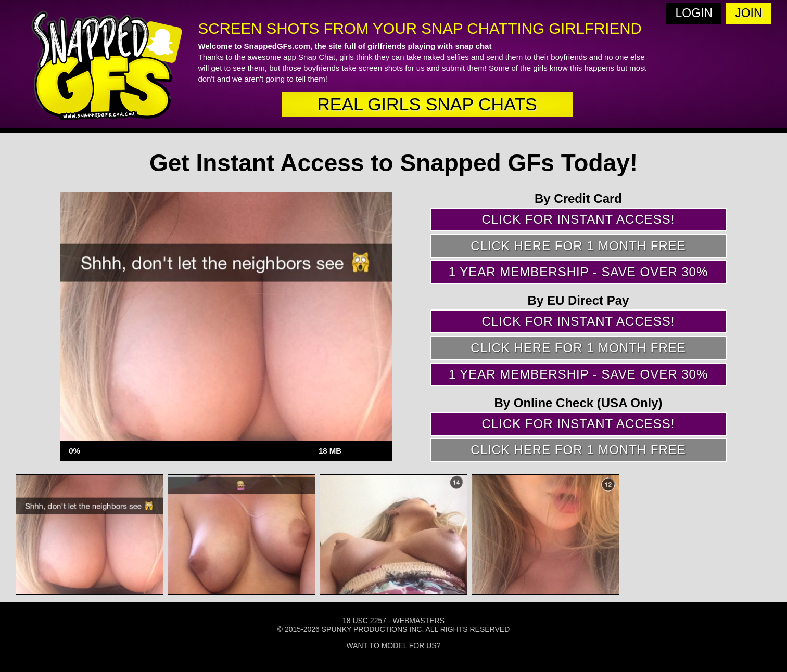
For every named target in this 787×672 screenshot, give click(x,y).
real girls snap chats (427, 104)
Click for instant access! (579, 219)
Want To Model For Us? (394, 645)
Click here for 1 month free (578, 246)
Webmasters (418, 621)
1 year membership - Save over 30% (579, 272)
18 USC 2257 (364, 621)
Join (748, 13)
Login (694, 13)
